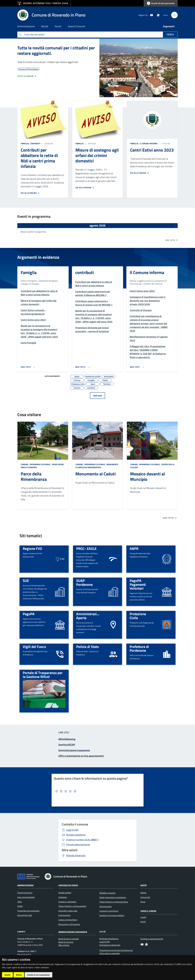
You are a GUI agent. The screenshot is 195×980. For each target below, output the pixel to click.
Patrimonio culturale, (40, 464)
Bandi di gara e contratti (69, 939)
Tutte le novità (27, 76)
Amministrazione (25, 885)
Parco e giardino (29, 467)
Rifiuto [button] (19, 975)
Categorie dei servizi (68, 885)
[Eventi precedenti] (19, 226)
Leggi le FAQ (72, 830)
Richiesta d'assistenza (109, 939)
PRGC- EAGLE (86, 548)
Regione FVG (32, 548)
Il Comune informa (148, 144)
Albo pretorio (64, 945)
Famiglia (79, 144)
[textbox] (97, 791)
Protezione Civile (138, 616)
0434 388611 (82, 840)
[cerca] (174, 15)
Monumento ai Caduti (96, 474)
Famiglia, (25, 144)
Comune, (25, 464)
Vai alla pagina (30, 193)
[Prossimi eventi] (175, 226)
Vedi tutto (172, 240)
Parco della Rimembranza (34, 476)
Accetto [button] (7, 975)
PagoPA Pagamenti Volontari (138, 584)
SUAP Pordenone (84, 582)
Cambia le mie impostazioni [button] (38, 975)
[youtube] (150, 15)
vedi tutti (97, 396)
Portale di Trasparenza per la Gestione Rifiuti (43, 675)
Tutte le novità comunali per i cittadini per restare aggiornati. (56, 50)
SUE (26, 581)
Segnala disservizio (76, 855)
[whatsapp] (157, 15)
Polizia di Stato (88, 647)
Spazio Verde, (58, 464)
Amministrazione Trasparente (73, 932)
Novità (143, 885)
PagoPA (29, 614)
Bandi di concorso (66, 942)
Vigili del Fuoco (34, 647)
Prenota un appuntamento (152, 939)
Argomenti (169, 26)
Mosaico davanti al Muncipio (148, 476)
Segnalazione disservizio (110, 945)
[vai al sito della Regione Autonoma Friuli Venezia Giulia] (44, 3)
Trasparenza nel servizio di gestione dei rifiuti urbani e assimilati (116, 952)
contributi (35, 144)
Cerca (170, 34)
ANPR (134, 548)
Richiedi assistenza (76, 835)
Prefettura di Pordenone (139, 649)
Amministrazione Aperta (89, 616)
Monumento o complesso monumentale (97, 466)
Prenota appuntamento (78, 844)
